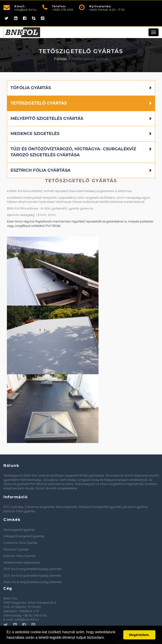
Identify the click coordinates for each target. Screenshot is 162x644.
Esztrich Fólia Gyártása (41, 170)
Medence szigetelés (35, 134)
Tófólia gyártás (31, 88)
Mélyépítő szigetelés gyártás (47, 118)
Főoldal (60, 59)
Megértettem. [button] (139, 635)
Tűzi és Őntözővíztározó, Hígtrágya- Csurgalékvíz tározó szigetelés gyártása (73, 152)
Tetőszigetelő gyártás (39, 103)
